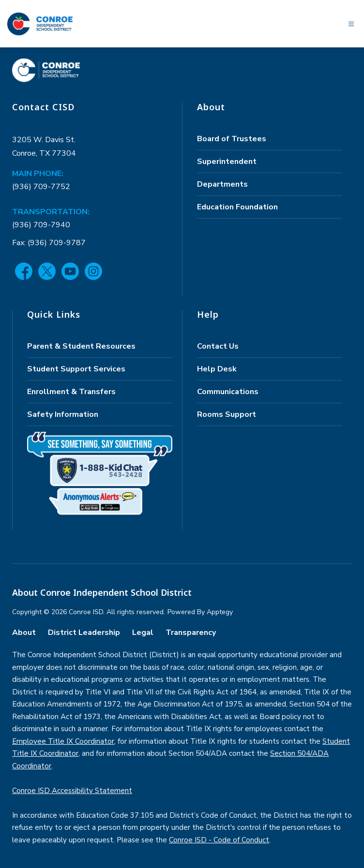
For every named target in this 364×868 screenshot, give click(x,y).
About (24, 633)
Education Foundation (237, 207)
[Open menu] (351, 24)
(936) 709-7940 (41, 225)
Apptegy (220, 612)
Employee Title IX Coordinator (63, 741)
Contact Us (218, 346)
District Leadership (84, 633)
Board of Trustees (232, 139)
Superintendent (227, 162)
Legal (143, 633)
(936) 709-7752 (41, 187)
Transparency (191, 633)
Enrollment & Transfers (71, 392)
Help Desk (217, 369)
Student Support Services (76, 369)
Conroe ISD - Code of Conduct (219, 840)
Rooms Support (227, 414)
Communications (228, 392)
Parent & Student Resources (81, 346)
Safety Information (63, 414)
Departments (222, 184)
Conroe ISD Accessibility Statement (72, 791)
